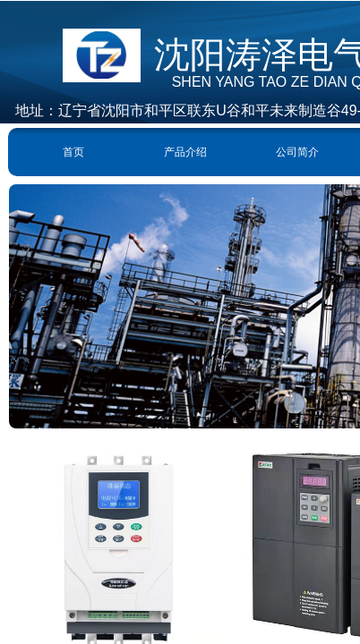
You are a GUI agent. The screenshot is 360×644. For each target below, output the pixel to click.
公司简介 (297, 152)
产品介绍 (185, 152)
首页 (73, 152)
